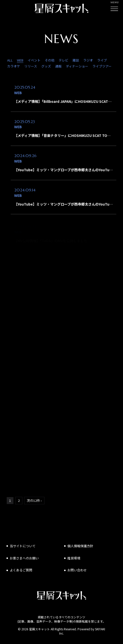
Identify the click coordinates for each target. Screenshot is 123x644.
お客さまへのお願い (24, 558)
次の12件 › (34, 501)
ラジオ (88, 61)
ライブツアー (102, 67)
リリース (31, 67)
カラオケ (14, 67)
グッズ (46, 67)
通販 (58, 67)
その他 (50, 61)
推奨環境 (74, 558)
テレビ (63, 61)
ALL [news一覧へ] (10, 61)
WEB (20, 61)
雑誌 (76, 61)
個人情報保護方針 (80, 546)
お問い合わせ (77, 570)
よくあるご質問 (21, 570)
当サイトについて (23, 546)
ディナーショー (77, 67)
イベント (34, 61)
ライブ (102, 61)
